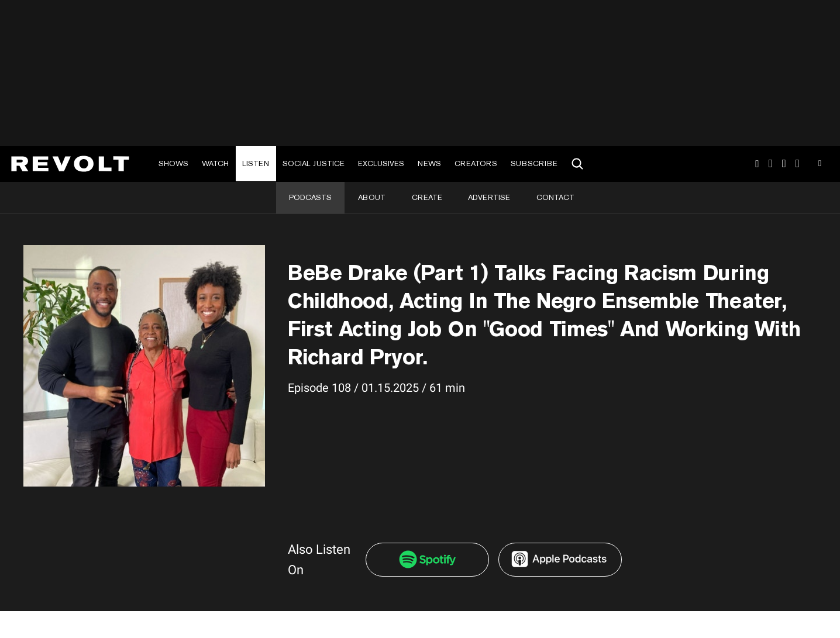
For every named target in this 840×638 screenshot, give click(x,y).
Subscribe (534, 163)
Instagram (757, 164)
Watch (215, 163)
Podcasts (310, 197)
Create (427, 197)
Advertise (489, 197)
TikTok (771, 164)
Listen (256, 163)
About (372, 197)
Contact (555, 197)
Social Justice (314, 163)
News (429, 163)
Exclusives (381, 163)
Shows (173, 163)
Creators (476, 163)
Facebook (798, 164)
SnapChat (784, 164)
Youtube (820, 165)
